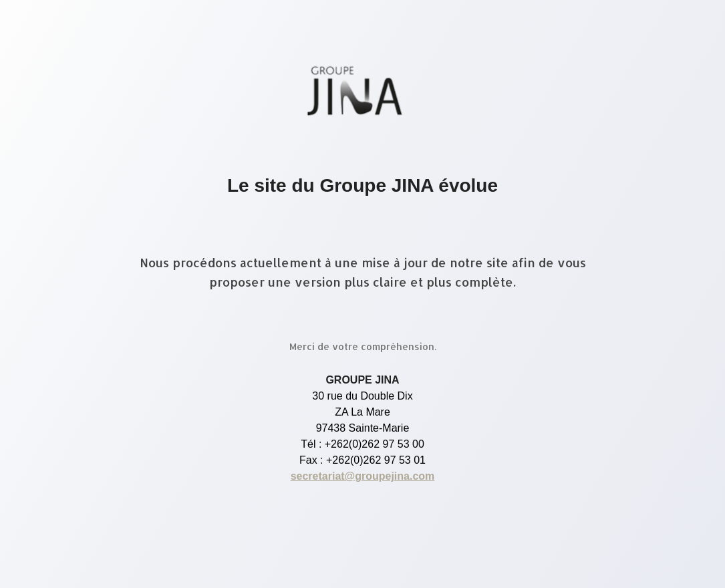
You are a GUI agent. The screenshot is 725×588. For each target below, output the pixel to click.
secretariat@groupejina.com (363, 476)
